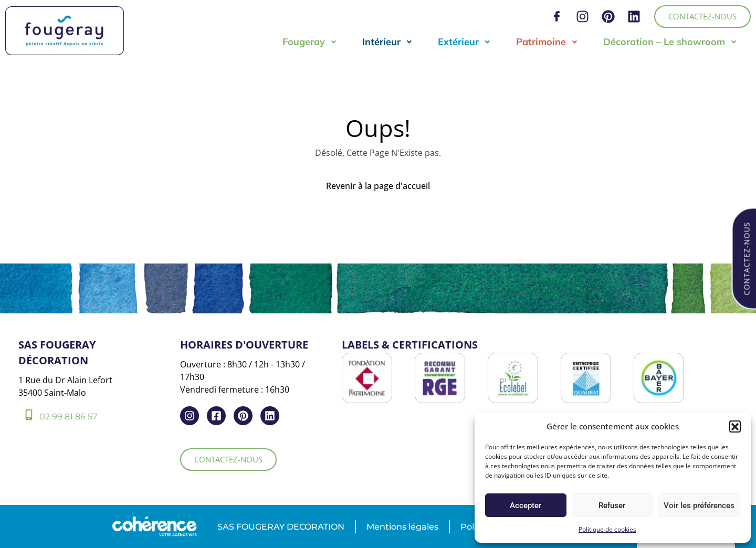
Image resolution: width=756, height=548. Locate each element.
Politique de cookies (607, 529)
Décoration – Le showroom (670, 42)
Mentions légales (402, 527)
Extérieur (464, 42)
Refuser (612, 505)
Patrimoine (547, 42)
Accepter (526, 505)
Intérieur (387, 42)
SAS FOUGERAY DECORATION (281, 527)
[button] (735, 426)
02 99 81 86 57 (68, 417)
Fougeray (310, 42)
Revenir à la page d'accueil (378, 186)
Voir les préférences (699, 505)
